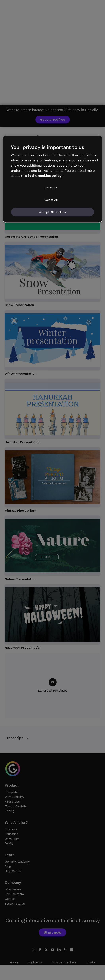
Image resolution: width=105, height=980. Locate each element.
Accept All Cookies (53, 212)
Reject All (51, 200)
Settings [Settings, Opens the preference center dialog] (51, 188)
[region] (52, 179)
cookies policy (50, 175)
